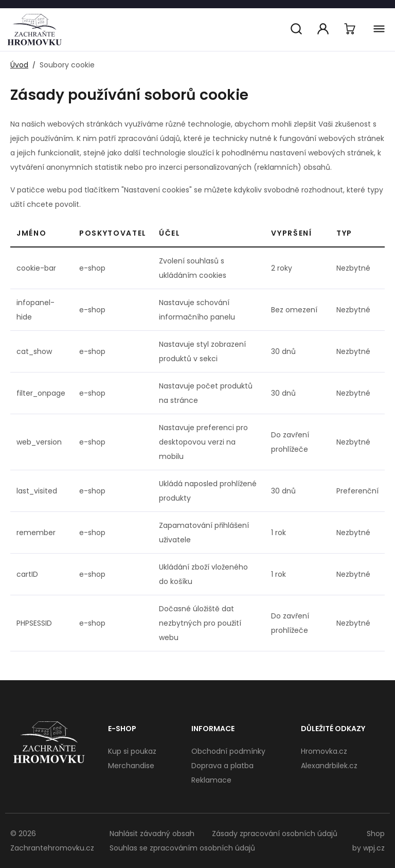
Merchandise (131, 766)
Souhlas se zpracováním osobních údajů (182, 848)
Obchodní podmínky (228, 751)
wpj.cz (374, 848)
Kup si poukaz (132, 751)
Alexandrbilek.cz (329, 766)
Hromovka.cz (324, 751)
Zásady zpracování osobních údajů (275, 834)
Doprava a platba (222, 766)
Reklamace (211, 780)
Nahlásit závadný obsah (152, 834)
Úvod (19, 65)
